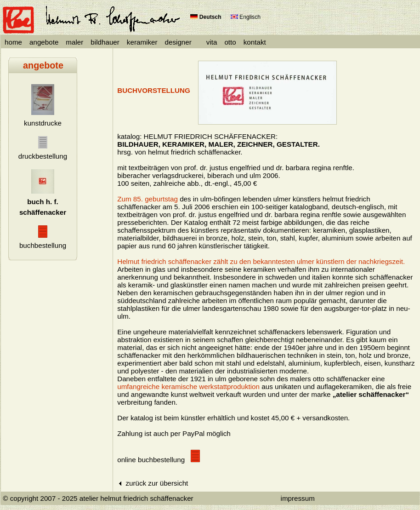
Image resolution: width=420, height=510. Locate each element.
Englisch (246, 17)
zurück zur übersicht (153, 483)
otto (230, 42)
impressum (298, 498)
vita (212, 42)
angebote (44, 42)
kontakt (255, 42)
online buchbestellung (159, 460)
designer (178, 42)
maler (74, 42)
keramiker (142, 42)
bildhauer (105, 42)
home (13, 42)
